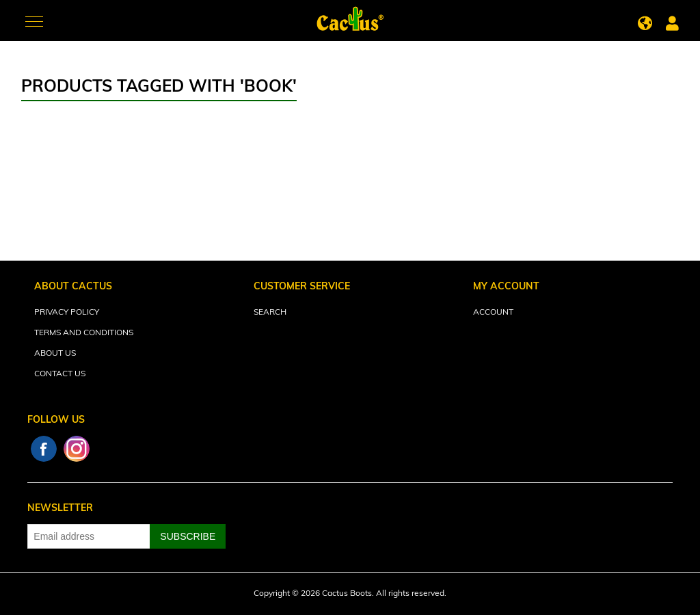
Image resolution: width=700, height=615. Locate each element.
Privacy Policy (67, 313)
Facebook (44, 449)
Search (270, 313)
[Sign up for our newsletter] (89, 536)
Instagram (77, 449)
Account (493, 313)
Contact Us (60, 374)
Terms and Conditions (84, 333)
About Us (55, 354)
